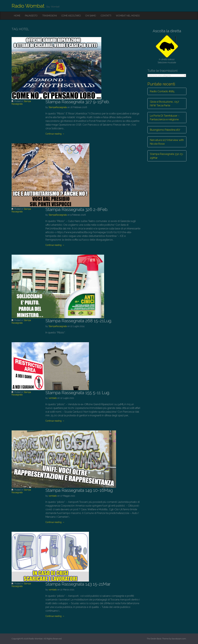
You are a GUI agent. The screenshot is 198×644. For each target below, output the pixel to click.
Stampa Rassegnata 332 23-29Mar (167, 156)
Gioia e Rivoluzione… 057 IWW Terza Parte (164, 104)
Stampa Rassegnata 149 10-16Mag (79, 490)
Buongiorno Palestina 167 (165, 130)
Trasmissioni (49, 16)
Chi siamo (91, 16)
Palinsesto (31, 16)
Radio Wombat (28, 6)
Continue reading (55, 134)
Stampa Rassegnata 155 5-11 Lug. (78, 393)
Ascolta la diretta (167, 31)
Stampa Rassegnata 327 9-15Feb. (78, 102)
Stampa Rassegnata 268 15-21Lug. (79, 321)
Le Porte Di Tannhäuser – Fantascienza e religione (165, 117)
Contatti (106, 16)
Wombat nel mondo (128, 16)
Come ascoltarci (71, 16)
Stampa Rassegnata (21, 103)
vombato (53, 398)
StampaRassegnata (58, 107)
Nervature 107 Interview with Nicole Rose (167, 142)
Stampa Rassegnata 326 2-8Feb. (77, 209)
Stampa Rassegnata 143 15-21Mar (78, 584)
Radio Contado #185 (162, 91)
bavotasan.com (179, 639)
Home (17, 16)
